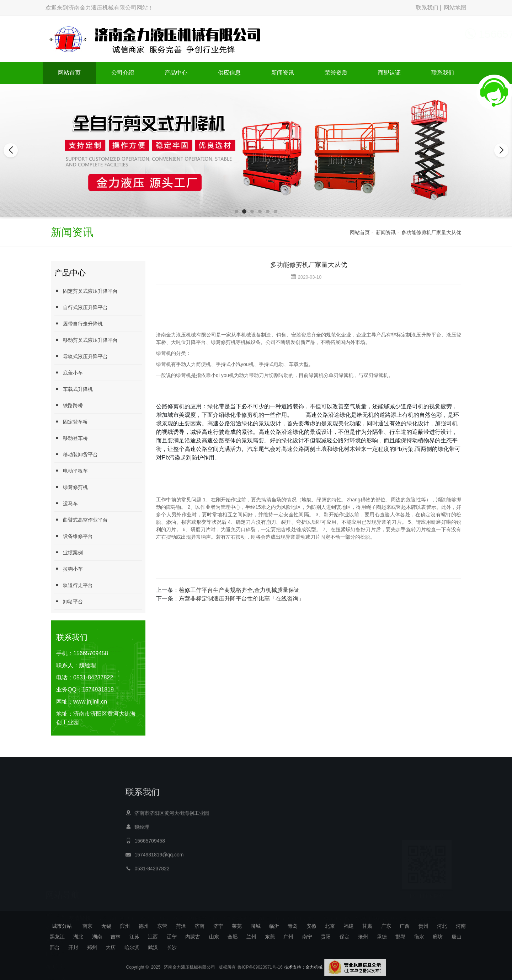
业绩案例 (69, 552)
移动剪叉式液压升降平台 (86, 340)
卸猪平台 (69, 601)
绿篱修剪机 (71, 487)
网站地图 (455, 8)
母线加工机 (114, 913)
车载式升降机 (74, 389)
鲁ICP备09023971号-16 (260, 974)
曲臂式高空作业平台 (81, 520)
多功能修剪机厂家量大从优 (431, 232)
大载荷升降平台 (337, 913)
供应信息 (229, 73)
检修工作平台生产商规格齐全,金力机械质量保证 (239, 590)
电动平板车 (71, 471)
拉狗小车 (69, 569)
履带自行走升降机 (79, 324)
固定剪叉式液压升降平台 (86, 291)
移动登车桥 (71, 438)
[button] (236, 211)
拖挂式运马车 (431, 913)
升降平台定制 (144, 913)
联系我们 (427, 8)
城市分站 (62, 926)
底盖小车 (69, 373)
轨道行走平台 (74, 585)
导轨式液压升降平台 (81, 356)
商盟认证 (389, 73)
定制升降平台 (399, 913)
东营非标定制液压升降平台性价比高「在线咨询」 (241, 599)
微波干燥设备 (239, 913)
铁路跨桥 (69, 405)
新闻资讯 (283, 73)
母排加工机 (269, 913)
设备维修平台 (74, 536)
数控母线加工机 (205, 913)
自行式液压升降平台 (81, 307)
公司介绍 (123, 73)
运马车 (66, 503)
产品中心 (176, 73)
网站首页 (69, 73)
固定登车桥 (71, 422)
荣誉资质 (336, 73)
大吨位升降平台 (301, 913)
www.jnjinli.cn (90, 702)
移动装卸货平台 (76, 454)
